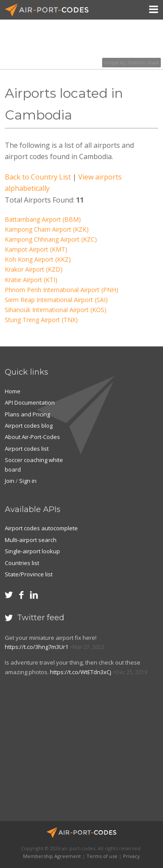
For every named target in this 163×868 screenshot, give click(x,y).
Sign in (28, 481)
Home (13, 391)
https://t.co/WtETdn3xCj (81, 672)
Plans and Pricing (27, 414)
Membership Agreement (52, 856)
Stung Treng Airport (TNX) (41, 320)
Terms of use (102, 856)
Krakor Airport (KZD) (34, 269)
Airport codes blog (29, 426)
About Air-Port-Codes (32, 437)
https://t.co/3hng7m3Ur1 (37, 647)
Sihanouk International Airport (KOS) (56, 310)
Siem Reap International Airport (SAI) (56, 300)
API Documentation (30, 402)
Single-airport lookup (32, 551)
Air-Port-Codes (50, 10)
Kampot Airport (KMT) (36, 249)
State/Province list (29, 574)
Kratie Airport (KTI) (31, 280)
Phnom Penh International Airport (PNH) (62, 290)
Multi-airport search (31, 540)
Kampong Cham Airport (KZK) (47, 229)
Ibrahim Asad (143, 63)
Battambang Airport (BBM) (43, 219)
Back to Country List (38, 177)
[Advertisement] (68, 753)
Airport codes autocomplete (41, 528)
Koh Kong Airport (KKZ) (38, 259)
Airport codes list (27, 449)
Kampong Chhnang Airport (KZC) (51, 239)
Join (10, 481)
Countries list (22, 563)
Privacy (131, 856)
